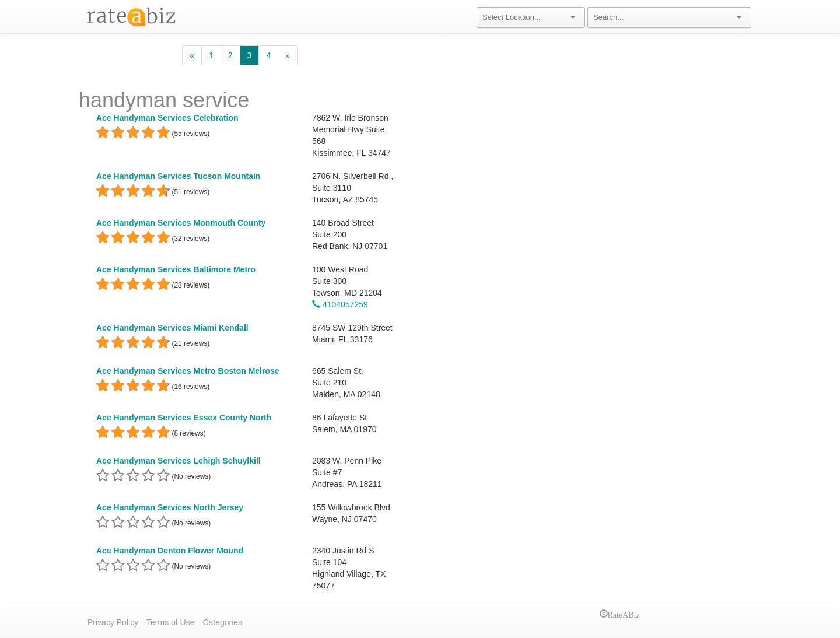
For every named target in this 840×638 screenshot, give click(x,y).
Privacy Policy (113, 622)
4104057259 (340, 304)
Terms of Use (170, 622)
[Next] (288, 55)
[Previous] (192, 55)
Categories (222, 622)
